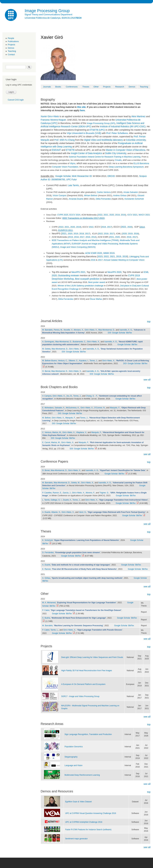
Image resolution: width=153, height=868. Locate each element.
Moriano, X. (79, 330)
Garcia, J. (67, 493)
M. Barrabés (47, 330)
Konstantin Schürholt (134, 199)
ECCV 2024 (75, 215)
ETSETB (70, 150)
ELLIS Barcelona (141, 163)
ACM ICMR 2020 (94, 253)
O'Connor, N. (100, 408)
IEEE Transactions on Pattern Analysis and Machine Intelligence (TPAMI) (85, 240)
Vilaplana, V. (81, 432)
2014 (142, 227)
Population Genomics (74, 747)
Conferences (72, 87)
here (82, 110)
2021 (106, 215)
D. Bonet (46, 470)
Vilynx (73, 163)
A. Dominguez (48, 342)
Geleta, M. (75, 483)
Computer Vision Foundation (65, 167)
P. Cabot (46, 610)
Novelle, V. (68, 330)
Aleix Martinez (138, 116)
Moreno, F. (90, 493)
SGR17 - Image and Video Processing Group (80, 696)
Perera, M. (58, 330)
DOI (109, 333)
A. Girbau (46, 578)
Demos (11, 48)
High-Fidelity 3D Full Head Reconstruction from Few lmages (87, 671)
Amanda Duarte (76, 199)
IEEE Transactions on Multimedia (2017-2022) (84, 218)
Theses (86, 87)
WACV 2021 (144, 215)
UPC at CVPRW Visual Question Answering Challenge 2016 (91, 813)
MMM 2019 (109, 253)
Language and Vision (73, 765)
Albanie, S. (56, 512)
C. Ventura (47, 432)
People (11, 38)
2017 (109, 227)
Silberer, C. (73, 361)
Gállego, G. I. (56, 500)
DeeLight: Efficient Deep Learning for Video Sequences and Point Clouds (92, 657)
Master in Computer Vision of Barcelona (126, 150)
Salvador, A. (60, 408)
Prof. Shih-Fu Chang (65, 140)
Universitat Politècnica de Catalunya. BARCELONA (53, 18)
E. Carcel (46, 442)
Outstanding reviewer (69, 275)
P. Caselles (47, 493)
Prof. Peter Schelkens (117, 133)
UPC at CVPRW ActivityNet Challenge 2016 (84, 822)
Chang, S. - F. (92, 396)
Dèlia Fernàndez (66, 299)
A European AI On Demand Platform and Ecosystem (83, 684)
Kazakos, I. (84, 361)
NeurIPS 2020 (114, 272)
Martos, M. (57, 432)
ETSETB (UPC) (97, 130)
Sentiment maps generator (76, 839)
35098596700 (58, 179)
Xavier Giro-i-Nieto (50, 116)
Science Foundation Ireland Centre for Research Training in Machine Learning (105, 157)
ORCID (111, 176)
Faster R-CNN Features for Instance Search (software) (88, 830)
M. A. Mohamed (49, 603)
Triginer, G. (104, 493)
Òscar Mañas (96, 299)
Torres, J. (93, 361)
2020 (112, 215)
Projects (11, 45)
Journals (47, 87)
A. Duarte (46, 512)
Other (96, 87)
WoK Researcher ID (82, 176)
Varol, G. (83, 512)
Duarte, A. (67, 500)
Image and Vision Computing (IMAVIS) (78, 247)
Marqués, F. (115, 408)
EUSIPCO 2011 (65, 230)
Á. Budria (46, 618)
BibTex (129, 333)
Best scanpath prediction (87, 279)
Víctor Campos (59, 195)
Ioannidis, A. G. (126, 330)
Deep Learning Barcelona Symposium (126, 167)
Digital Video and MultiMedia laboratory (103, 140)
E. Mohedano (48, 408)
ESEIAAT (56, 150)
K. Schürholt (47, 540)
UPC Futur (71, 179)
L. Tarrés (46, 500)
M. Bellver (46, 418)
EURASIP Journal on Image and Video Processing (95, 244)
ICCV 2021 (132, 215)
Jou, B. (69, 396)
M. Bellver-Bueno (50, 361)
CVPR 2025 (63, 215)
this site (82, 107)
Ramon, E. (57, 493)
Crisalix (118, 160)
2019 (117, 215)
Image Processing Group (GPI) (101, 123)
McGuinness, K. (73, 408)
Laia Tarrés (73, 185)
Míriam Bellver (91, 195)
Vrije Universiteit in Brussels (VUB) (84, 133)
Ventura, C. (63, 361)
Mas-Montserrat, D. (107, 330)
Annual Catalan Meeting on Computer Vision (124, 260)
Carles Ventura (104, 192)
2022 (100, 215)
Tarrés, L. (55, 630)
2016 (123, 215)
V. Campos (47, 396)
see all (147, 380)
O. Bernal (46, 371)
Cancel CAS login (16, 100)
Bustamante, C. (79, 342)
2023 (100, 256)
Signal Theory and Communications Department (49, 15)
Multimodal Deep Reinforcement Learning (82, 775)
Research (120, 87)
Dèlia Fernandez (103, 199)
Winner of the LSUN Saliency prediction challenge (80, 286)
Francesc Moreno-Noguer (53, 120)
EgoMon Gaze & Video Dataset (78, 802)
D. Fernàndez (48, 553)
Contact (11, 54)
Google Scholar (63, 176)
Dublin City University (116, 153)
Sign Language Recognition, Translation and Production (88, 734)
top (149, 321)
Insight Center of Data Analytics (86, 153)
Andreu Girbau (120, 195)
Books (58, 87)
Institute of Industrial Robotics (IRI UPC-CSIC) (123, 126)
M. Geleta (46, 349)
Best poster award (97, 282)
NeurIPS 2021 (78, 272)
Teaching (12, 51)
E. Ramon (46, 569)
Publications (13, 41)
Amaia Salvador (131, 192)
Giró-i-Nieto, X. (91, 330)
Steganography (71, 757)
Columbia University (136, 140)
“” (123, 470)
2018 (82, 234)
